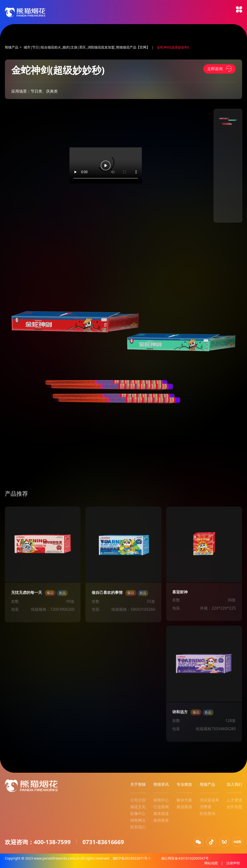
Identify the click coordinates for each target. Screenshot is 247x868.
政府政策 (161, 820)
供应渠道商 (209, 800)
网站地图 (211, 863)
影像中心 (138, 813)
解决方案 (184, 800)
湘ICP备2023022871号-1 (132, 858)
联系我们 (138, 827)
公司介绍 (138, 800)
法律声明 (233, 863)
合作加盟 (234, 807)
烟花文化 (138, 807)
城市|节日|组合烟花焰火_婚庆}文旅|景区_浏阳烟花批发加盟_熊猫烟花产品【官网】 (87, 47)
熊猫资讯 (161, 784)
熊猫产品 (12, 47)
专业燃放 (184, 784)
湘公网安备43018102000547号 (185, 858)
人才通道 (234, 800)
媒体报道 (161, 813)
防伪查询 (207, 813)
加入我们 (234, 784)
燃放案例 (184, 807)
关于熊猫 (138, 784)
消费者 (206, 807)
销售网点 (138, 820)
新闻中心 (161, 800)
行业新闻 (161, 807)
